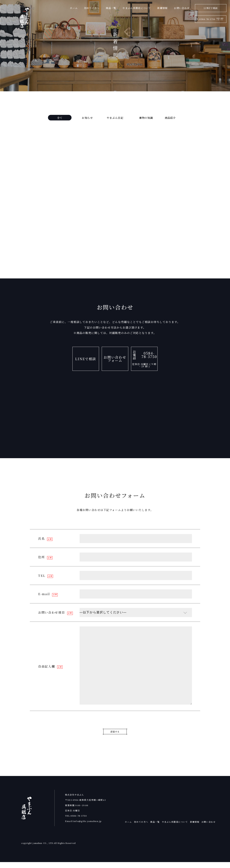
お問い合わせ (209, 828)
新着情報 (195, 828)
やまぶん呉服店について (175, 828)
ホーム (128, 828)
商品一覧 (155, 828)
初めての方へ (141, 828)
